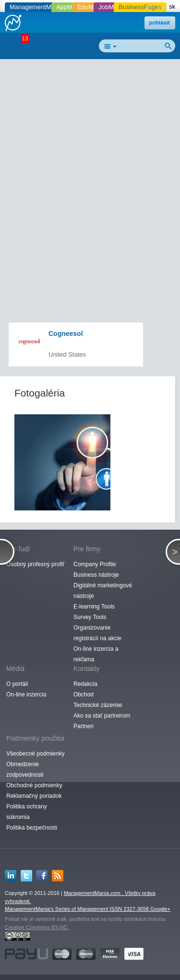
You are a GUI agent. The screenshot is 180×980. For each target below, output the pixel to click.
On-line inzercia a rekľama (96, 654)
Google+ (160, 909)
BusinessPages (140, 7)
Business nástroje (96, 575)
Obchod (84, 695)
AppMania (70, 7)
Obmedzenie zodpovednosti (25, 769)
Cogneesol (66, 334)
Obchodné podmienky (34, 785)
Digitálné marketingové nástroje (103, 591)
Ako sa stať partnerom (102, 716)
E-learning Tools (94, 607)
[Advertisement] (90, 155)
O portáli (17, 684)
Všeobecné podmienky (35, 754)
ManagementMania (36, 7)
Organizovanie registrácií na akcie (97, 633)
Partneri (84, 726)
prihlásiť (160, 23)
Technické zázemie (98, 705)
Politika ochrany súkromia (27, 812)
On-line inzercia (26, 695)
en (149, 6)
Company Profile (95, 564)
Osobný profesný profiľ (35, 564)
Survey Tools (90, 617)
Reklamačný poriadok (34, 796)
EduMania (91, 7)
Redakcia (85, 684)
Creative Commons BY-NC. (37, 927)
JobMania (112, 7)
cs (161, 6)
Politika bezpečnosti (32, 828)
